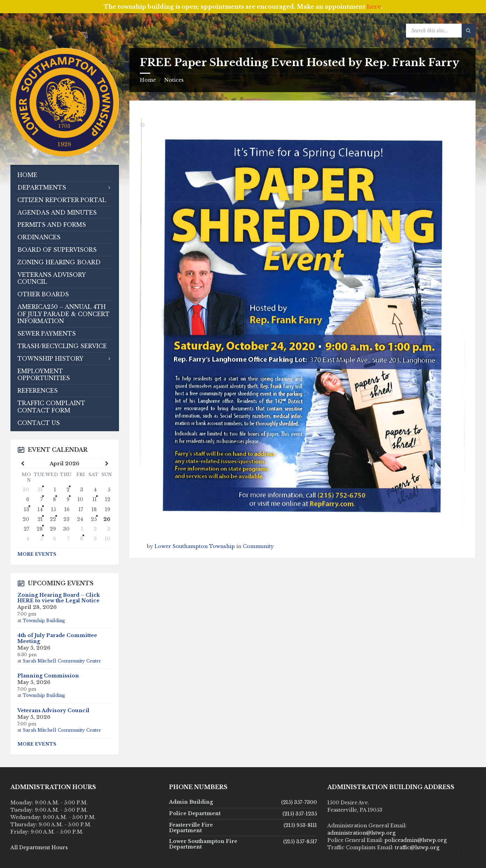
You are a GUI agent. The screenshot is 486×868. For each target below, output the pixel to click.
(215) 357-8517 (300, 842)
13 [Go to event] (27, 509)
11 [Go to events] (95, 499)
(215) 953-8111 (300, 825)
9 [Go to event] (68, 499)
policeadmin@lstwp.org (416, 840)
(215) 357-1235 (300, 814)
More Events (37, 554)
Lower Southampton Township (195, 546)
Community (258, 546)
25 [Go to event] (94, 519)
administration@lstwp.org (361, 833)
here (374, 7)
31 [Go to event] (40, 490)
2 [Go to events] (68, 490)
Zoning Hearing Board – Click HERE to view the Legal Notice (59, 598)
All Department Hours (39, 847)
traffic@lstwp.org (417, 847)
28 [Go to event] (40, 529)
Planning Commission (48, 676)
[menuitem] (65, 175)
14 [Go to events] (40, 509)
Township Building (44, 621)
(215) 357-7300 (299, 802)
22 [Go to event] (53, 519)
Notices (174, 80)
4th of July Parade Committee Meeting (57, 638)
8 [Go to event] (54, 499)
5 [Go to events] (41, 539)
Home (148, 80)
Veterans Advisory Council (53, 710)
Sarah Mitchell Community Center (62, 661)
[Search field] (441, 31)
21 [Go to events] (40, 519)
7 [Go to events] (42, 499)
